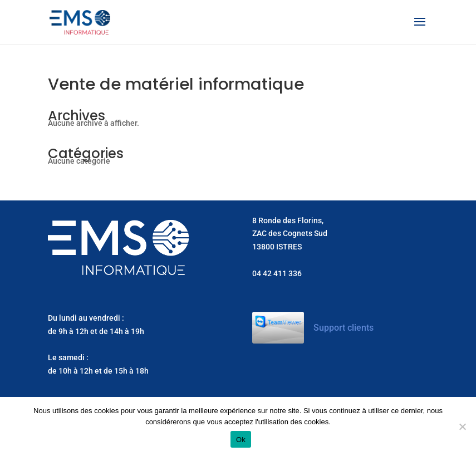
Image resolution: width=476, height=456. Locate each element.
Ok (241, 440)
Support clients (343, 328)
